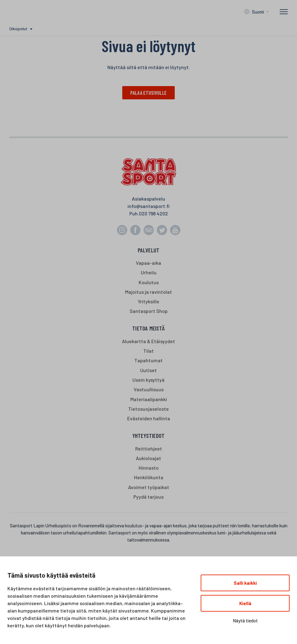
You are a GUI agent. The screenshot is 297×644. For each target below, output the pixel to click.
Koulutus (149, 282)
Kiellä (245, 603)
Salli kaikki (245, 583)
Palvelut (149, 250)
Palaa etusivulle (148, 93)
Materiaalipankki (149, 399)
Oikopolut (18, 29)
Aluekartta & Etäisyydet (148, 341)
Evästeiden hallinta (149, 419)
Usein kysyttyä (148, 380)
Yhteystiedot (148, 436)
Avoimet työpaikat (149, 487)
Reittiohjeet (149, 449)
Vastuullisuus (149, 390)
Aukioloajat (148, 458)
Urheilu (149, 273)
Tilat (148, 351)
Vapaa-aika (148, 263)
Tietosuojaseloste (148, 409)
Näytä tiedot (245, 621)
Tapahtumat (148, 361)
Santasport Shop (149, 311)
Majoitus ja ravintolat (148, 292)
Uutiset (148, 370)
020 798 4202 (153, 213)
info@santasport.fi (148, 206)
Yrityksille (148, 302)
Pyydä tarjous (148, 497)
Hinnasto (149, 468)
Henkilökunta (149, 478)
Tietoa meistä (148, 328)
